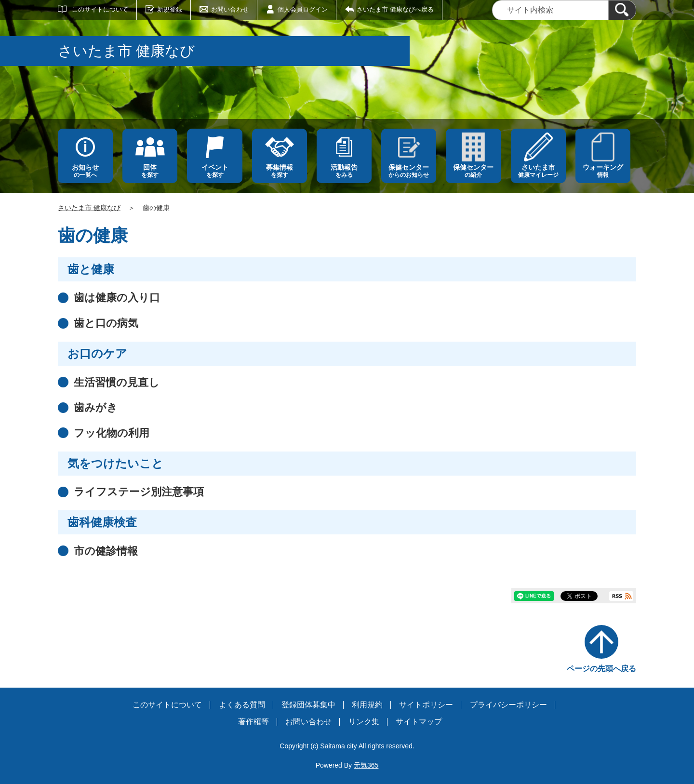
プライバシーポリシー (508, 705)
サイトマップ (419, 722)
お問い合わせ (230, 9)
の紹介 (473, 171)
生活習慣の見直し (117, 382)
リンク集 (364, 722)
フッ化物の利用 (112, 433)
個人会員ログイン (303, 9)
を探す (150, 171)
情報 (603, 171)
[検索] (622, 10)
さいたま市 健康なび (89, 208)
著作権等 (254, 722)
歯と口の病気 (106, 323)
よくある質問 (242, 705)
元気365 (366, 765)
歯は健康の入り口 (117, 298)
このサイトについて (100, 9)
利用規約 (367, 705)
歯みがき (96, 407)
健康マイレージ (538, 171)
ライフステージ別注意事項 (139, 492)
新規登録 (170, 9)
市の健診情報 (106, 551)
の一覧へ (85, 171)
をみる (344, 171)
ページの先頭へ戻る (601, 669)
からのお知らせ (409, 171)
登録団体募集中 (308, 705)
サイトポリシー (426, 705)
